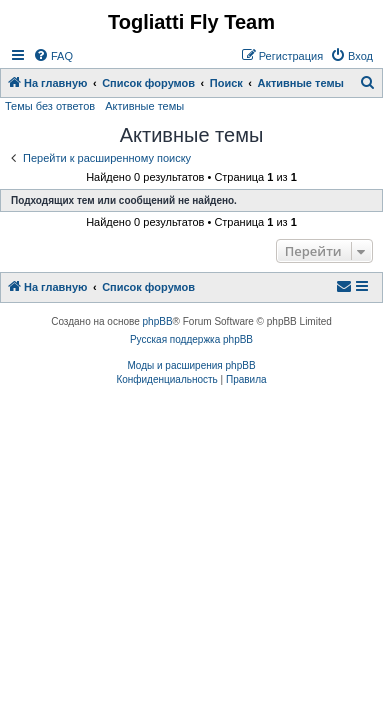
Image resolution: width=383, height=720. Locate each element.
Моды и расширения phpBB (191, 365)
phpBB (158, 321)
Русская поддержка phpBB (191, 339)
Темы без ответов (50, 106)
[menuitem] (53, 56)
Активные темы (144, 106)
